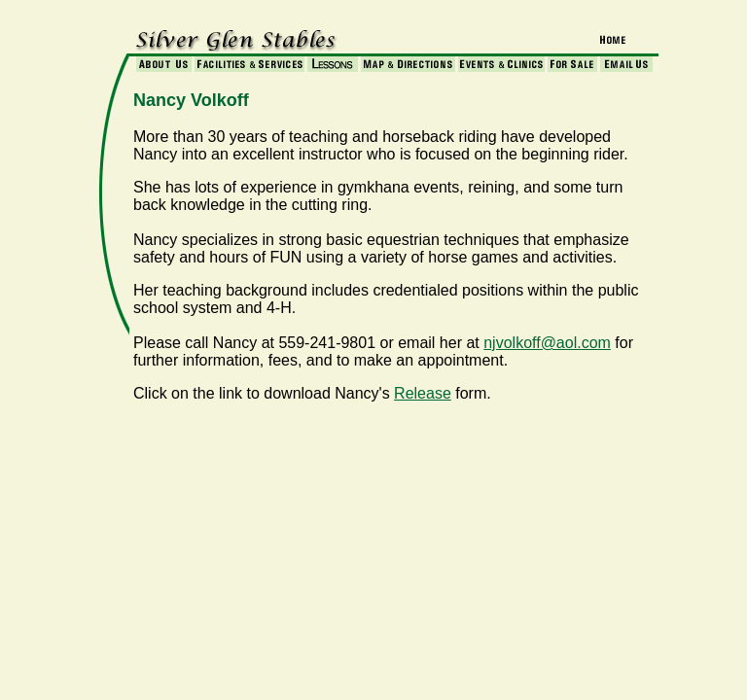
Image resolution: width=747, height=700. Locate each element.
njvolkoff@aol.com (547, 343)
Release (423, 393)
